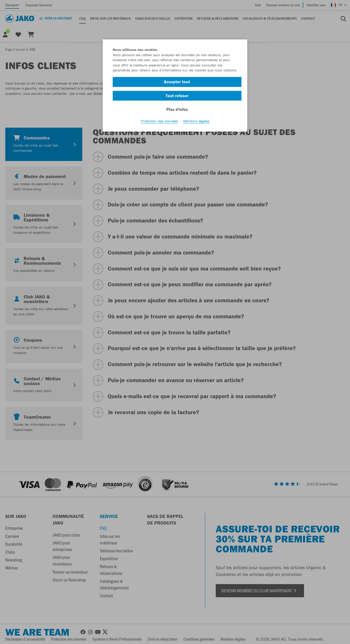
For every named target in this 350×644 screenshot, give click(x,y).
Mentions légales (196, 121)
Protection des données (159, 121)
